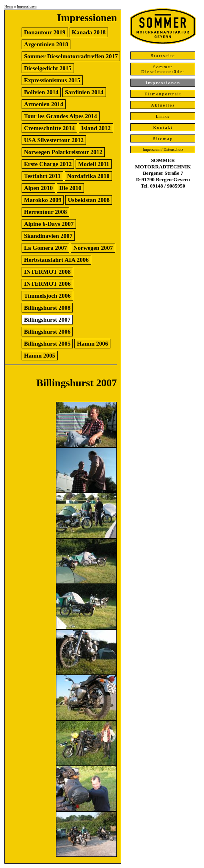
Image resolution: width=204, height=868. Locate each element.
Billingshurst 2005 (47, 344)
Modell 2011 (94, 164)
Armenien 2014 (44, 104)
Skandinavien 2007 (48, 236)
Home (9, 6)
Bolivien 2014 (41, 92)
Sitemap (163, 138)
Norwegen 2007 (93, 248)
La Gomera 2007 (45, 248)
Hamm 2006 (92, 344)
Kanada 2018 (89, 32)
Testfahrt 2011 (42, 176)
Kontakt (163, 127)
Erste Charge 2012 (48, 164)
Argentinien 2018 (46, 44)
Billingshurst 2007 (47, 320)
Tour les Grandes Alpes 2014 (61, 116)
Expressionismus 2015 (52, 80)
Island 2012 (96, 128)
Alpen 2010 (38, 188)
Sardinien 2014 (84, 92)
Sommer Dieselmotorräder (163, 69)
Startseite (163, 55)
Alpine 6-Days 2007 (49, 224)
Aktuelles (163, 105)
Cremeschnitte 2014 (49, 128)
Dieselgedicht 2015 (48, 68)
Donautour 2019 (45, 32)
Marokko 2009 (43, 200)
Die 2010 (70, 188)
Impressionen (27, 6)
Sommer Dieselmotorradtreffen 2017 (71, 56)
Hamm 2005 (40, 356)
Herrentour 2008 (45, 212)
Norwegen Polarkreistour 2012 (63, 152)
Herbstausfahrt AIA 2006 (56, 260)
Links (163, 116)
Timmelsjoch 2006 (47, 296)
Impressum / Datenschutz (163, 149)
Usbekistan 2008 (89, 200)
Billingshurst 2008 (47, 308)
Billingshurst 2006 (47, 332)
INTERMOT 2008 (47, 272)
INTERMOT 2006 (47, 284)
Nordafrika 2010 (88, 176)
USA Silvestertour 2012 (54, 140)
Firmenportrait (163, 94)
